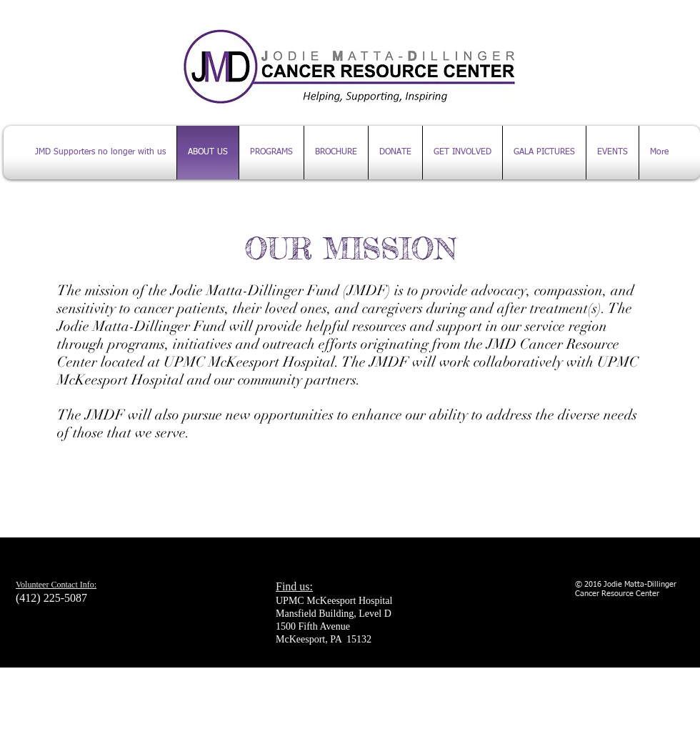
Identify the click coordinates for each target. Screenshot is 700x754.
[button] (612, 153)
